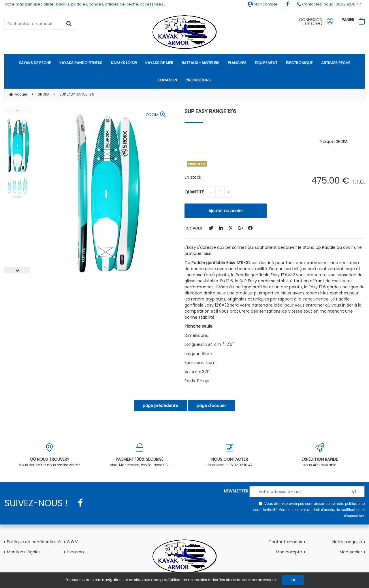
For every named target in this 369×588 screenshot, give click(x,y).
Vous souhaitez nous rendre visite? (49, 455)
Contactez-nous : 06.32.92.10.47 (329, 4)
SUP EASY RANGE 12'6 (210, 111)
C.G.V (72, 542)
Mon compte (263, 4)
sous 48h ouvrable (320, 455)
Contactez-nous (285, 542)
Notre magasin (347, 542)
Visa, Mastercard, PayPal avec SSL (140, 455)
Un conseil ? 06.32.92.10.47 (230, 455)
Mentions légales (24, 552)
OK (293, 580)
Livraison (75, 552)
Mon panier (351, 552)
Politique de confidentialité (34, 542)
